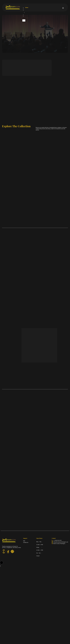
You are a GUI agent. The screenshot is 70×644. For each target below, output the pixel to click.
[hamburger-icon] (63, 8)
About (27, 10)
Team (28, 12)
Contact (27, 16)
